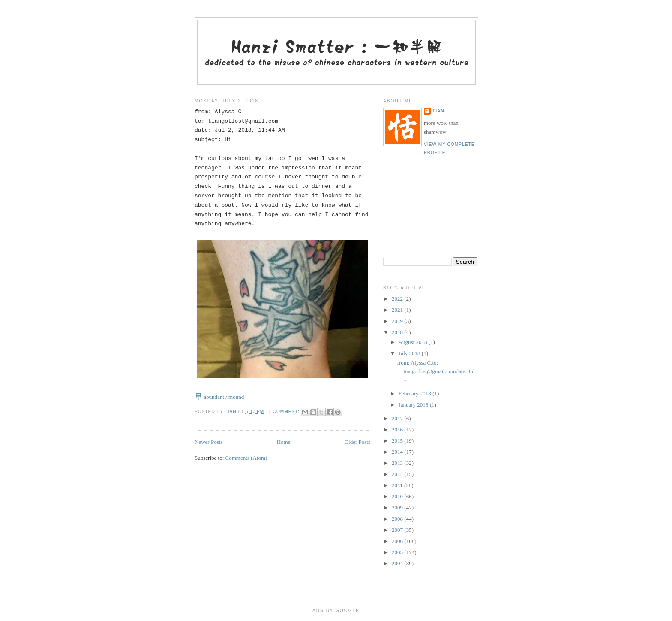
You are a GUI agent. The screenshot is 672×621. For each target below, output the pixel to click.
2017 (398, 418)
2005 (398, 552)
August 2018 (414, 342)
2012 (398, 474)
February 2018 (415, 393)
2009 (398, 508)
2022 (398, 299)
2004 (398, 563)
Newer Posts (208, 442)
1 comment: (285, 411)
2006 (398, 541)
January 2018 (414, 405)
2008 (398, 519)
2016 (398, 430)
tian (438, 111)
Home (284, 442)
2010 (398, 496)
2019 (398, 321)
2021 (398, 310)
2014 (398, 452)
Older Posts (357, 442)
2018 (398, 332)
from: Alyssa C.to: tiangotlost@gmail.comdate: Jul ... (436, 371)
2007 (398, 530)
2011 (398, 485)
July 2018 (410, 353)
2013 (398, 463)
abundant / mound (219, 397)
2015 (398, 441)
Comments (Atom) (246, 458)
